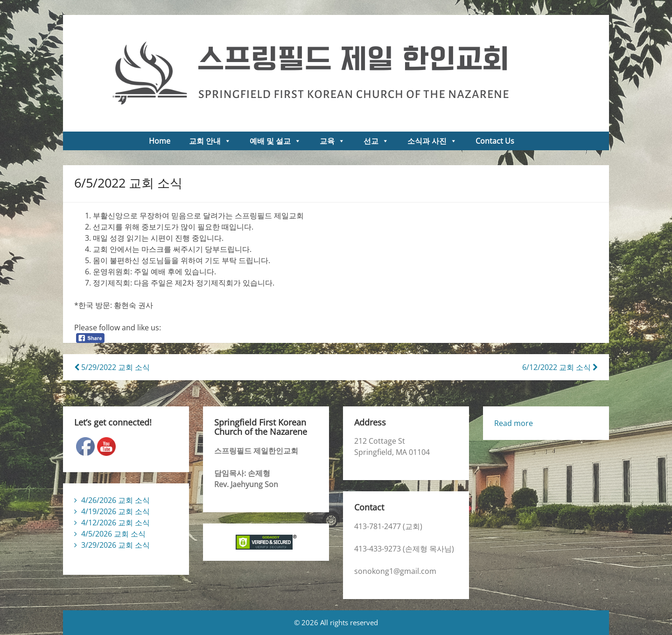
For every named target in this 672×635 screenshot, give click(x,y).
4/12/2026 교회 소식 (115, 523)
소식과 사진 (432, 141)
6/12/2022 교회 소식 (560, 367)
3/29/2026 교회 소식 (115, 545)
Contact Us (495, 141)
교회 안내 (210, 141)
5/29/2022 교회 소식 (112, 367)
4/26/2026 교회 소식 (115, 500)
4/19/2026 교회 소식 (115, 511)
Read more (514, 423)
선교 (376, 141)
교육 (332, 141)
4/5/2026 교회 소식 (113, 534)
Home (160, 141)
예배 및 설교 (275, 141)
